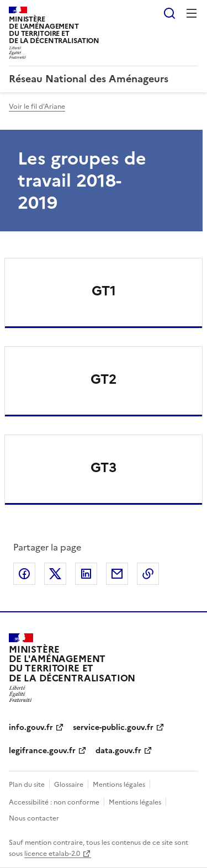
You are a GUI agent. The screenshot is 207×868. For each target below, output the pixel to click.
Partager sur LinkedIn (86, 574)
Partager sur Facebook (24, 574)
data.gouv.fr (118, 751)
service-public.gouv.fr (113, 727)
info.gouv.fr (31, 727)
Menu (192, 13)
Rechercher (169, 13)
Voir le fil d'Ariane (37, 107)
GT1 (104, 291)
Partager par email (117, 574)
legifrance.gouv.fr (42, 751)
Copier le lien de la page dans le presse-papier (148, 574)
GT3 (104, 468)
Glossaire (69, 785)
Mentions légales (119, 785)
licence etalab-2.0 (52, 854)
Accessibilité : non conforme (54, 802)
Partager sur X (55, 574)
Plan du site (27, 785)
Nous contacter (34, 818)
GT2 (104, 379)
